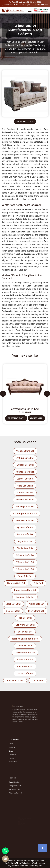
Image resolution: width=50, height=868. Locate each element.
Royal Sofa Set (25, 541)
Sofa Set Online (25, 486)
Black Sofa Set (13, 604)
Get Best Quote (26, 122)
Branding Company (33, 865)
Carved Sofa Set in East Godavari (25, 411)
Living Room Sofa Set (25, 590)
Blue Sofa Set (13, 611)
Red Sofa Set (25, 618)
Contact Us (19, 753)
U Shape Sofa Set (25, 472)
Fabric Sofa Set (25, 667)
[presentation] (3, 394)
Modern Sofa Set (20, 788)
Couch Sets (38, 680)
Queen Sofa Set (25, 527)
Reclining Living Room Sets (25, 639)
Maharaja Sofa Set (25, 507)
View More (38, 419)
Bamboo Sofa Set (16, 583)
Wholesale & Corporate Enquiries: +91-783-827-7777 (25, 5)
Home (18, 748)
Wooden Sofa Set (25, 451)
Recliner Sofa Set (25, 500)
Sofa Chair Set (25, 632)
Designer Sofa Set (20, 786)
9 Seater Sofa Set (25, 569)
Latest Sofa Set (25, 660)
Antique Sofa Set (25, 458)
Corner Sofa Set (25, 493)
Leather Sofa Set (25, 479)
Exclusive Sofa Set (25, 520)
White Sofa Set (37, 604)
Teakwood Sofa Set (25, 653)
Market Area (19, 757)
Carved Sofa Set (20, 784)
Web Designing (38, 863)
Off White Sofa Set (25, 625)
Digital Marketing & (16, 865)
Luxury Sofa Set (25, 534)
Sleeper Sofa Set (15, 680)
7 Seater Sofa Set (25, 562)
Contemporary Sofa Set (25, 514)
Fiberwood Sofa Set (20, 789)
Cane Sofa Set (25, 576)
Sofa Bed (38, 583)
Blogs (18, 751)
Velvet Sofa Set (25, 673)
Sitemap (18, 755)
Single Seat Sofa (25, 548)
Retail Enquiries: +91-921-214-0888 (25, 2)
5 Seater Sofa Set (25, 555)
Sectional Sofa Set (25, 597)
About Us (19, 749)
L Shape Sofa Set (25, 465)
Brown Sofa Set (36, 611)
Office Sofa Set (25, 646)
